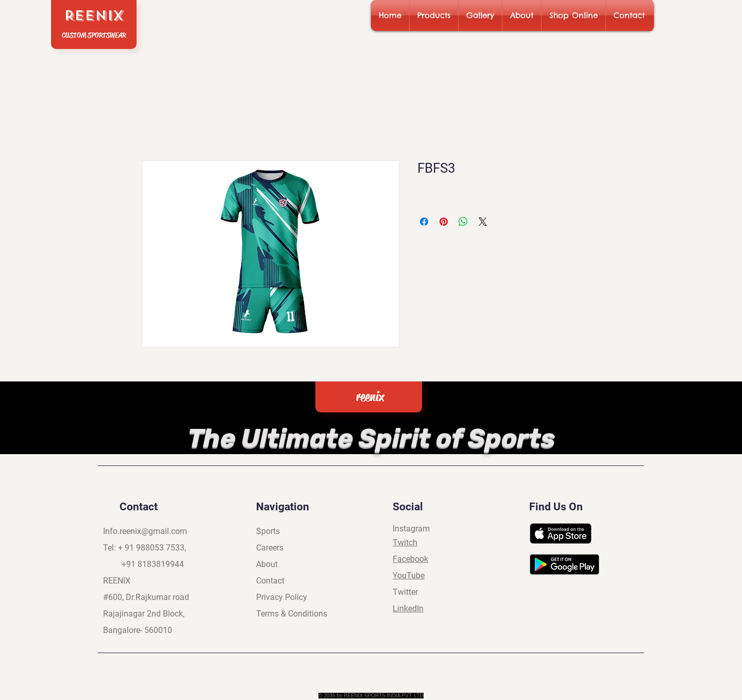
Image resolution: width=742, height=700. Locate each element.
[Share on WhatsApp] (463, 222)
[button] (434, 15)
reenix (370, 397)
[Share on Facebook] (424, 222)
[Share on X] (483, 222)
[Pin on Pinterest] (444, 222)
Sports (268, 531)
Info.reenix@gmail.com (145, 531)
